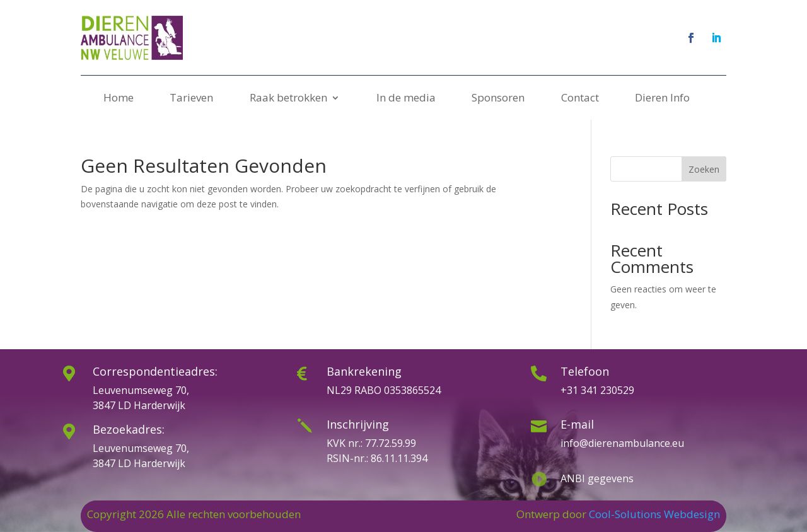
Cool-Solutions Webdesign (654, 514)
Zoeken (704, 169)
